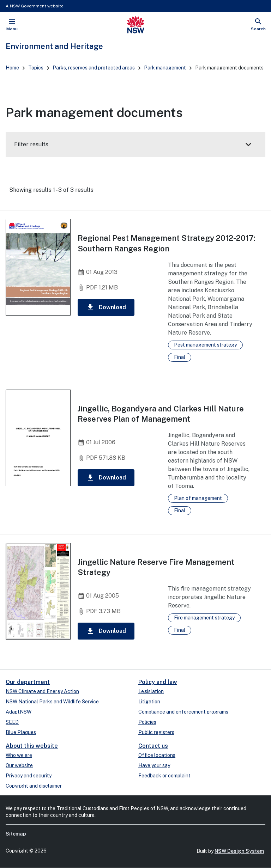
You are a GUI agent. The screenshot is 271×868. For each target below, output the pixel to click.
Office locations (157, 755)
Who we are (19, 755)
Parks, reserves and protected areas (94, 68)
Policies (147, 722)
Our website (19, 765)
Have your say (154, 765)
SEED (12, 722)
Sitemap (16, 834)
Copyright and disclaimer (34, 786)
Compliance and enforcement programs (183, 712)
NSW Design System (239, 851)
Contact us (153, 746)
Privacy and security (29, 776)
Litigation (149, 702)
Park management (165, 68)
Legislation (151, 691)
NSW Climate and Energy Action (42, 691)
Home (12, 68)
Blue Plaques (21, 732)
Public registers (156, 732)
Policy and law (158, 682)
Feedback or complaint (164, 776)
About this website (32, 746)
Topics (36, 68)
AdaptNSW (19, 712)
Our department (28, 682)
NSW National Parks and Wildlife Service (52, 702)
